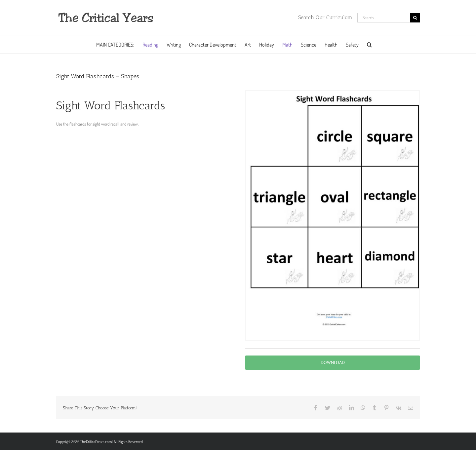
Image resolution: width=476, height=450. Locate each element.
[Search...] (384, 18)
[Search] (415, 18)
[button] (369, 44)
